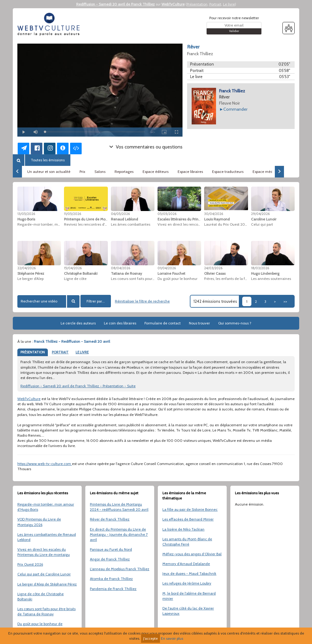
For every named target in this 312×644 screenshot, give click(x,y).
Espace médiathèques (271, 172)
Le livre (229, 4)
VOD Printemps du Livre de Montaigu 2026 (39, 522)
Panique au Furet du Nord (111, 549)
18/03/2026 (260, 268)
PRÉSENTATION (33, 352)
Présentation (197, 4)
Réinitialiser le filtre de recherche (142, 301)
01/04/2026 (167, 268)
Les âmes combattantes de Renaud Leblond (47, 537)
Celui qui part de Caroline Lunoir (44, 574)
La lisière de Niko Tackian (183, 529)
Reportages (124, 172)
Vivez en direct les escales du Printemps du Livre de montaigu (44, 552)
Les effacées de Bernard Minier (188, 519)
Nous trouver (199, 323)
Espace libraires (190, 172)
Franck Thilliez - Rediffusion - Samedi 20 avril (72, 341)
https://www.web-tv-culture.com (45, 464)
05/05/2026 (167, 214)
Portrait (215, 4)
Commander (235, 109)
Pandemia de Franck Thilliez (113, 589)
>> (285, 301)
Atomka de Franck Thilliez (111, 579)
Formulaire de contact (163, 323)
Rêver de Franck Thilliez (110, 519)
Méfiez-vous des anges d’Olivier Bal (192, 554)
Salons (100, 172)
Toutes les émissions (48, 160)
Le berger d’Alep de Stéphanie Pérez (47, 584)
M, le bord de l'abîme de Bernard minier (189, 596)
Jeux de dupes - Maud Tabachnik (189, 573)
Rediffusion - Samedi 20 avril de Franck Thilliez (115, 4)
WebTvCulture (173, 4)
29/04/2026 (260, 214)
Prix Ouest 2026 (30, 564)
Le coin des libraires (120, 323)
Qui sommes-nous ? (235, 323)
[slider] (95, 132)
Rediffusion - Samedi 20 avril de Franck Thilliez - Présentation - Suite (78, 386)
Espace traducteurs (228, 172)
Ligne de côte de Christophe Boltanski (41, 596)
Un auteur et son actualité (49, 172)
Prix (82, 172)
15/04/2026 (73, 268)
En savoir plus (172, 638)
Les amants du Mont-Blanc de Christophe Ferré (187, 542)
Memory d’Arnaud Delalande (186, 564)
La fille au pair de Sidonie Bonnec (190, 509)
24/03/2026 (213, 268)
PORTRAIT (60, 352)
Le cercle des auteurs (78, 323)
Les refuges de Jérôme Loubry (187, 583)
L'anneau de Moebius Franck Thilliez (120, 569)
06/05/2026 (120, 214)
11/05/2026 (73, 214)
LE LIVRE (82, 352)
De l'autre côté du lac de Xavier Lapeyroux (188, 611)
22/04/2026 (27, 268)
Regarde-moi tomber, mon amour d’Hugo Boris (46, 507)
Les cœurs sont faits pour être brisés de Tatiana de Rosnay (46, 611)
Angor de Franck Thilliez (110, 559)
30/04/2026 (214, 214)
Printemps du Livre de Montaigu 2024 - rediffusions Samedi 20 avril (119, 507)
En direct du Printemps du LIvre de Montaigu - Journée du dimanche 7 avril (119, 534)
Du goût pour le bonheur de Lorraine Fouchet (40, 626)
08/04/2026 (121, 268)
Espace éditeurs (156, 172)
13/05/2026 (26, 214)
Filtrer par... (96, 301)
